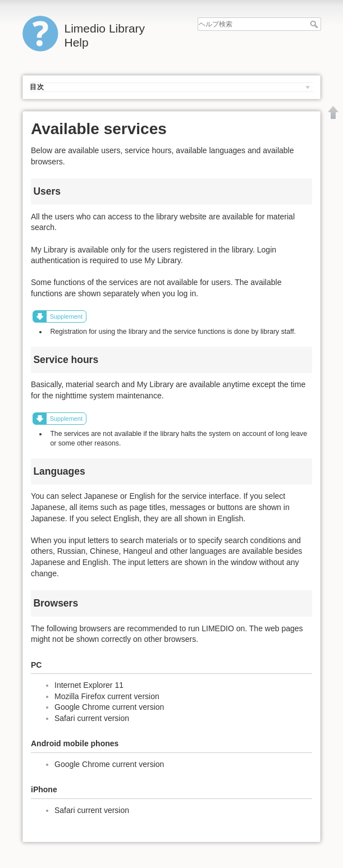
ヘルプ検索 (315, 24)
